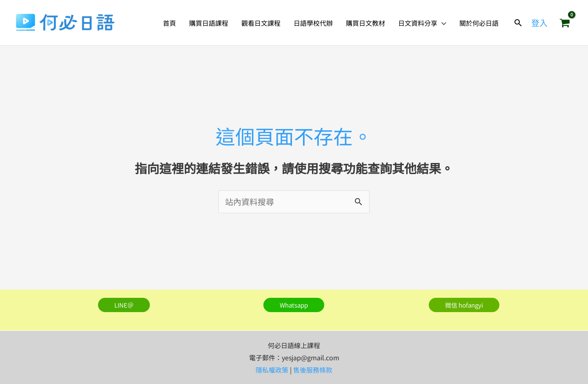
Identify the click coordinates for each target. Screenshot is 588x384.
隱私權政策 (272, 370)
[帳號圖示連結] (539, 23)
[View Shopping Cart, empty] (565, 23)
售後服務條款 (313, 370)
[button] (442, 23)
